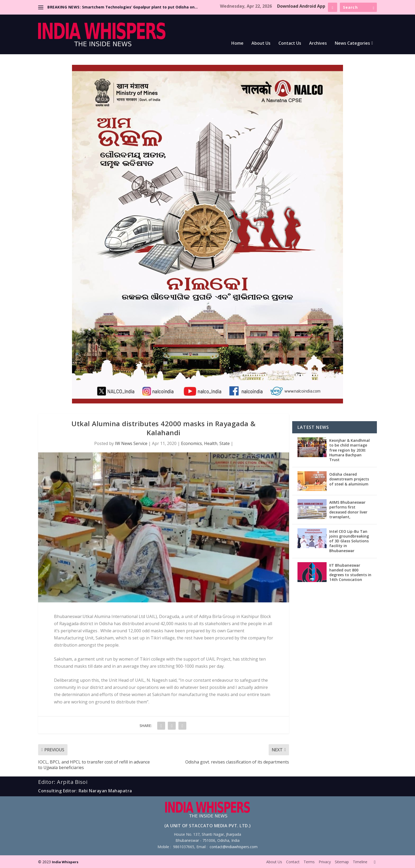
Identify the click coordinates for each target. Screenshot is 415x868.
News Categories (352, 44)
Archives (318, 44)
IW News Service (131, 443)
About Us (261, 44)
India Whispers (65, 862)
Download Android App (301, 6)
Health (211, 443)
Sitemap (342, 862)
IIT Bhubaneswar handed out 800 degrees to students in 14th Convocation (350, 572)
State (225, 443)
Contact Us (290, 44)
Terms (309, 862)
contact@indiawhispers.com (234, 847)
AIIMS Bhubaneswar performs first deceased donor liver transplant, (348, 510)
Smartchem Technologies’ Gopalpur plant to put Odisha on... (140, 7)
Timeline (360, 862)
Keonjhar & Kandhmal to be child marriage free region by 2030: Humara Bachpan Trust (349, 450)
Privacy (325, 862)
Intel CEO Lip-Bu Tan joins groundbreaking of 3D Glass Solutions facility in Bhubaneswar (349, 541)
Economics (191, 443)
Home (237, 44)
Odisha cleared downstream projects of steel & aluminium (349, 479)
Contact (293, 862)
